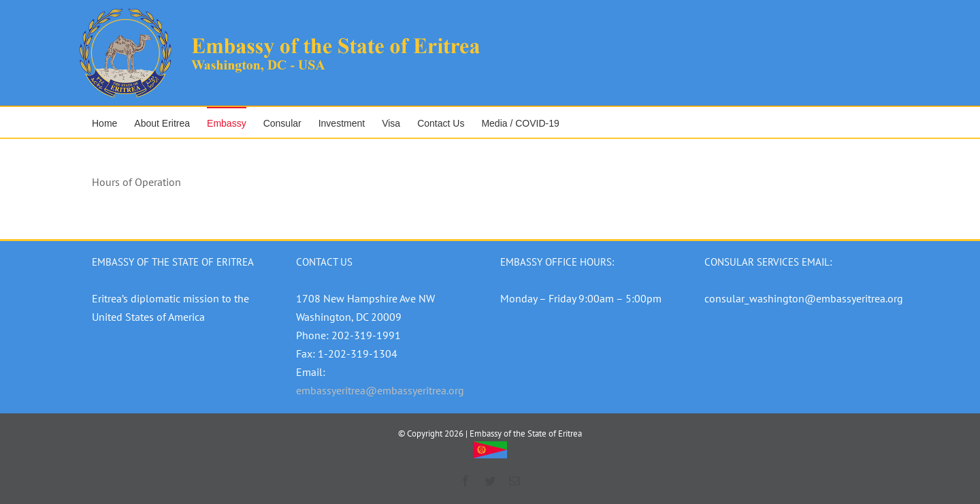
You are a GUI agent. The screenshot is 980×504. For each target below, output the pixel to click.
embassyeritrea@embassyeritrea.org (380, 390)
